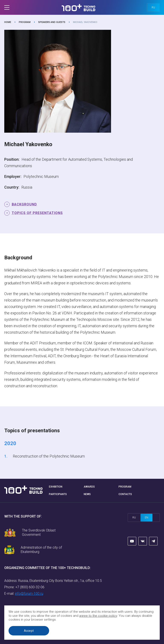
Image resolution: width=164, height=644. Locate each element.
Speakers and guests (52, 22)
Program (25, 22)
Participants (58, 494)
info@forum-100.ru (29, 594)
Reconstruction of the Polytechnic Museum (49, 456)
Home (8, 22)
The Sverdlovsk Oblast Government (39, 532)
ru (153, 8)
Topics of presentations (37, 213)
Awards (89, 487)
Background (24, 204)
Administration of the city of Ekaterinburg (41, 550)
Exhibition (56, 487)
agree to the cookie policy (98, 616)
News (87, 494)
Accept (29, 631)
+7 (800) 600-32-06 (30, 587)
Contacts (125, 494)
